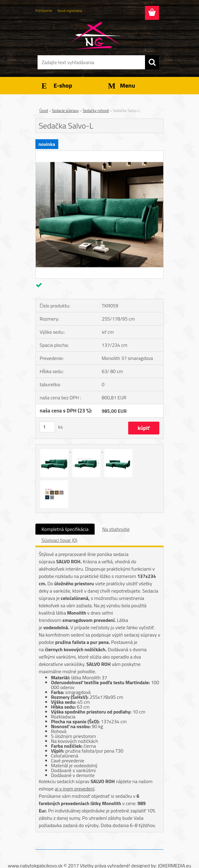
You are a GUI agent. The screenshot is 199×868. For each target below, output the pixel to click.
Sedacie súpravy (65, 111)
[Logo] (96, 35)
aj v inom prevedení (75, 789)
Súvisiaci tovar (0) (59, 540)
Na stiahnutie (116, 529)
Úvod (44, 111)
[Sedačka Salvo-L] (99, 153)
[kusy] (47, 427)
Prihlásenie (44, 11)
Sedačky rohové (96, 111)
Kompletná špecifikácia (65, 529)
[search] (152, 62)
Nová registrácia (70, 11)
